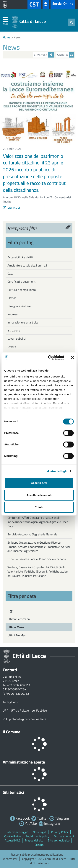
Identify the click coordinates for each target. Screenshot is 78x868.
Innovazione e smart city (23, 322)
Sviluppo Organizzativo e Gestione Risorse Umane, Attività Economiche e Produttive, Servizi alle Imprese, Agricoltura (39, 547)
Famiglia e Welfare (19, 306)
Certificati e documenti (22, 282)
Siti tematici (13, 792)
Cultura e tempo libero (22, 290)
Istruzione (14, 330)
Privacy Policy (60, 832)
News (17, 37)
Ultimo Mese (16, 627)
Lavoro (12, 347)
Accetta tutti (39, 483)
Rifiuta (39, 507)
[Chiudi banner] (72, 358)
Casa (10, 274)
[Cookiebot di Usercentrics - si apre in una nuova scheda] (49, 358)
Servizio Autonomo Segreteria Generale (32, 534)
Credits (39, 845)
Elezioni (12, 298)
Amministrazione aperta (24, 762)
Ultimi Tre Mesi (17, 635)
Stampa (66, 55)
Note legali (40, 832)
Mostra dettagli (56, 471)
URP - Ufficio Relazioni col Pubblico (25, 710)
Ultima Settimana (19, 619)
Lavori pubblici (17, 339)
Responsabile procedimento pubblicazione (37, 854)
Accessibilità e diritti (20, 257)
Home (7, 37)
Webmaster (10, 859)
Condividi (44, 55)
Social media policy (37, 836)
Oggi (10, 611)
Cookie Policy (13, 836)
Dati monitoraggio (17, 832)
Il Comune (12, 732)
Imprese (12, 314)
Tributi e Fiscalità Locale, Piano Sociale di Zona (37, 559)
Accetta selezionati (39, 495)
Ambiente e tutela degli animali (27, 265)
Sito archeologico (59, 840)
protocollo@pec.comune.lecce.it (29, 719)
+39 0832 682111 (19, 685)
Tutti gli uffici (11, 702)
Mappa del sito (34, 840)
